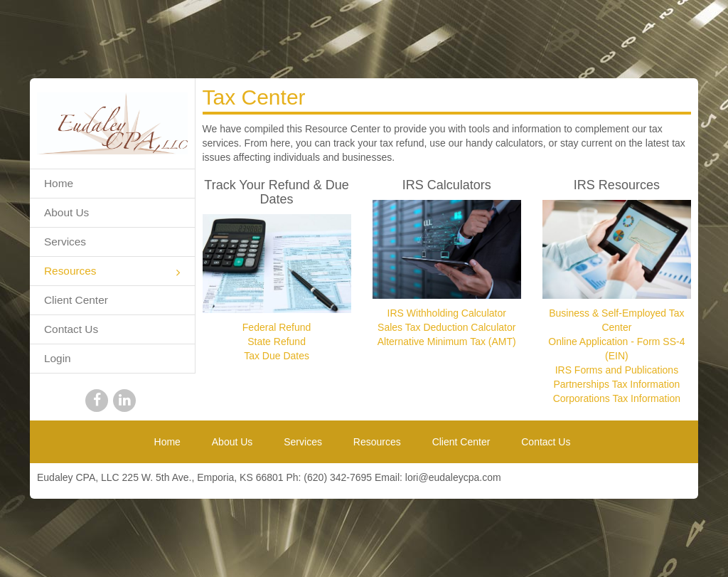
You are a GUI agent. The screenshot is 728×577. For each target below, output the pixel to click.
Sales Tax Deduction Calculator (446, 327)
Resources (112, 272)
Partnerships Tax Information (616, 384)
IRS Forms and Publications (617, 370)
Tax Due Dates (277, 356)
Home (59, 183)
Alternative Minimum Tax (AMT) (447, 342)
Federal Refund (277, 327)
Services (65, 242)
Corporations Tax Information (617, 398)
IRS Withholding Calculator (447, 313)
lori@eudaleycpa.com (453, 477)
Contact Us (71, 329)
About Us (66, 212)
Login (58, 358)
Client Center (76, 300)
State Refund (277, 342)
